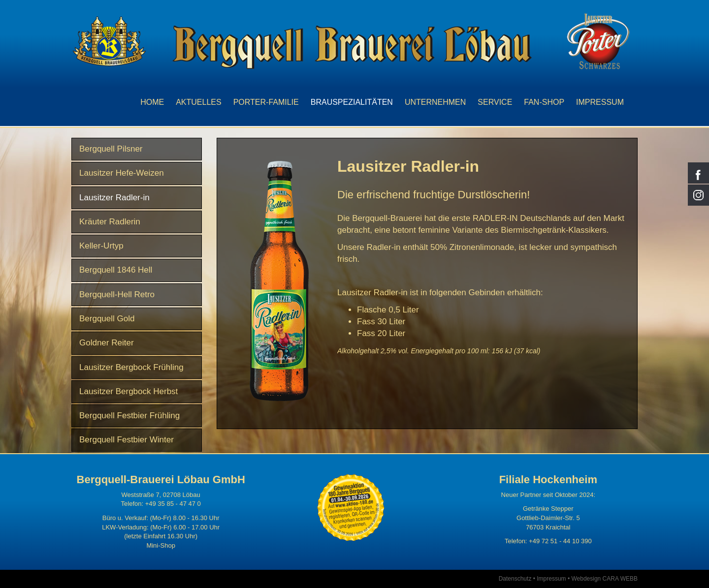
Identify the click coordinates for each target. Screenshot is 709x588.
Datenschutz (515, 579)
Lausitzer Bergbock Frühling (131, 367)
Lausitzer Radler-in (114, 198)
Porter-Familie (266, 102)
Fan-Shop (544, 102)
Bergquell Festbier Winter (127, 440)
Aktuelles (198, 102)
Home (152, 102)
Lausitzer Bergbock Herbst (129, 391)
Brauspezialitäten (352, 102)
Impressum (600, 102)
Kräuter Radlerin (110, 222)
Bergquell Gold (107, 319)
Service (495, 102)
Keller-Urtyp (101, 246)
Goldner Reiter (107, 343)
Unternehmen (435, 102)
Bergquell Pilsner (111, 149)
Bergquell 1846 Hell (116, 270)
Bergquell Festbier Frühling (129, 416)
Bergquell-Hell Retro (117, 294)
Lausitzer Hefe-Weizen (122, 173)
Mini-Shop (161, 545)
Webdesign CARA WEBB (604, 579)
